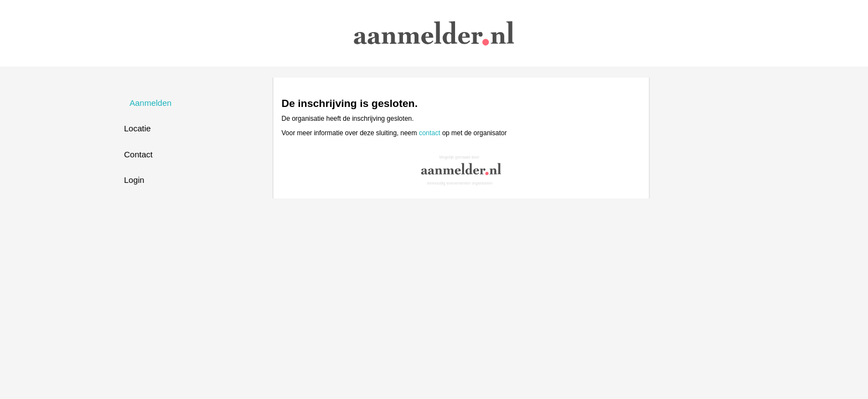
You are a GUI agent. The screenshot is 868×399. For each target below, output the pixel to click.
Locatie (137, 128)
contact (430, 133)
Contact (138, 154)
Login (134, 180)
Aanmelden (151, 103)
